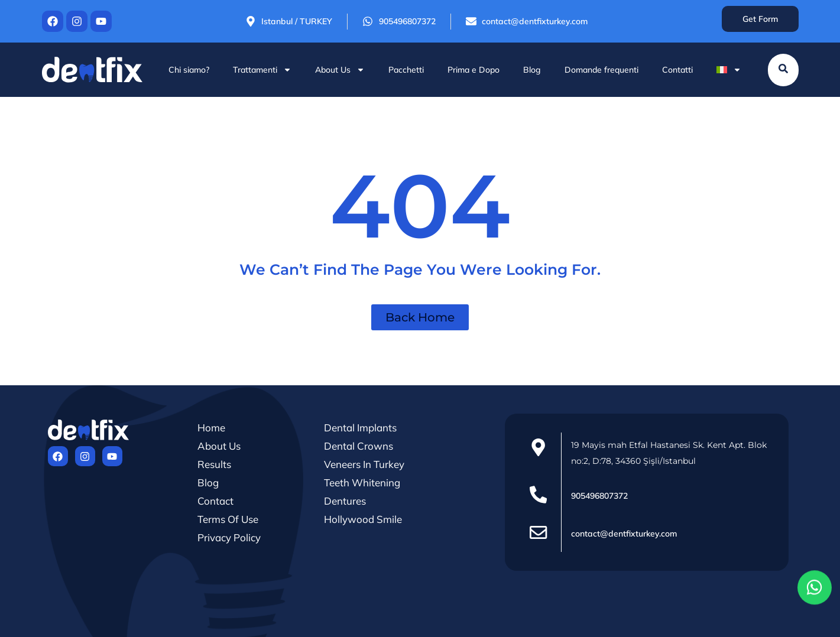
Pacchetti (406, 70)
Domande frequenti (601, 70)
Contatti (677, 70)
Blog (532, 70)
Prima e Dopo (473, 70)
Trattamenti (262, 70)
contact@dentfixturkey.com (624, 534)
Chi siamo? (189, 70)
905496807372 (599, 496)
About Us (340, 70)
